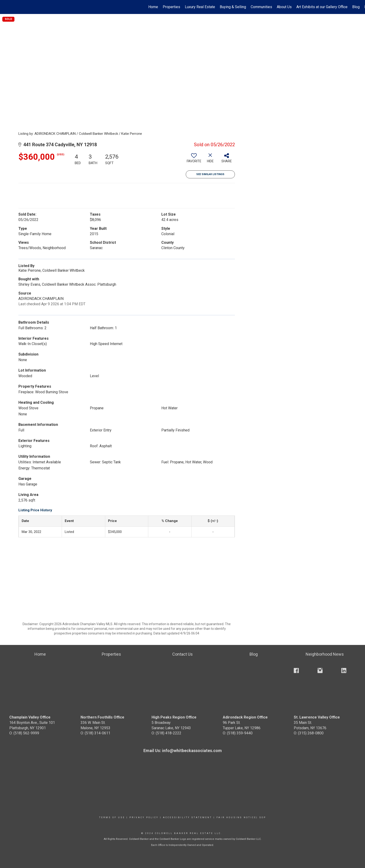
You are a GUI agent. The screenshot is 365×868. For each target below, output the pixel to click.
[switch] (194, 160)
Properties (171, 7)
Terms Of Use (112, 817)
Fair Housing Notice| (237, 817)
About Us (284, 7)
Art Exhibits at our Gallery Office (322, 7)
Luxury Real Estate (200, 7)
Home (153, 7)
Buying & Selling (233, 7)
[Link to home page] (6, 7)
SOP (263, 817)
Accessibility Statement (188, 817)
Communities (261, 7)
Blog (356, 7)
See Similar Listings (210, 174)
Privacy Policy (144, 817)
